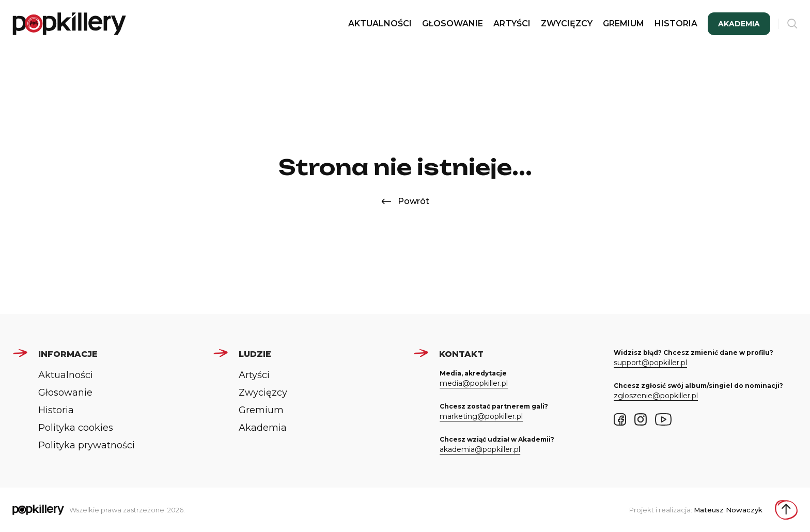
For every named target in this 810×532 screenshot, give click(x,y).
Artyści (512, 24)
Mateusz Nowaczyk (728, 510)
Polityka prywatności (87, 445)
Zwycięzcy (567, 24)
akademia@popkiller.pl (480, 449)
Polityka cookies (76, 428)
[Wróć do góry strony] (786, 510)
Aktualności (380, 24)
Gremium (624, 24)
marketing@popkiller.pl (481, 416)
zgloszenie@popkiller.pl (656, 396)
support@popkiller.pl (650, 363)
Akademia (739, 24)
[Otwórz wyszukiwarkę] (792, 24)
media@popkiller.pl (474, 383)
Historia (676, 24)
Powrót (405, 201)
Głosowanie (453, 24)
